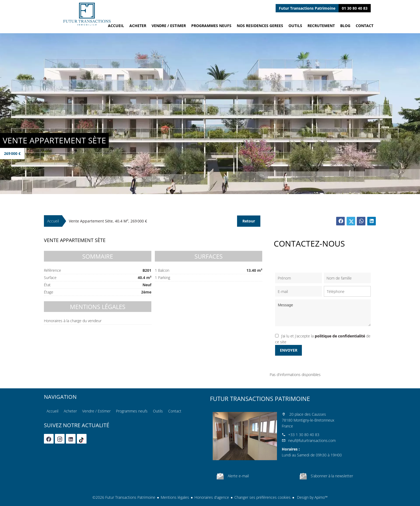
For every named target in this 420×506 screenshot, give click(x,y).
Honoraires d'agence (212, 497)
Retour (249, 221)
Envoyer (289, 350)
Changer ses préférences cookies (262, 497)
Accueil (87, 14)
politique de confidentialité (340, 336)
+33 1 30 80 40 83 (304, 435)
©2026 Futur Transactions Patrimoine (124, 497)
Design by (312, 497)
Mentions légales (175, 497)
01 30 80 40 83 (355, 8)
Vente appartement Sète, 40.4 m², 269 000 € (108, 221)
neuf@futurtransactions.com (312, 440)
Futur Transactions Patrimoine (260, 399)
